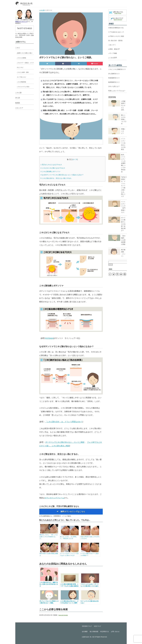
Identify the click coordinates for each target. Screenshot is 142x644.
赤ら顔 (18, 98)
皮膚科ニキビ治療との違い (25, 53)
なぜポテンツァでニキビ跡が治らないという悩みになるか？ (62, 175)
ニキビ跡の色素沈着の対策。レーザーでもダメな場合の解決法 (70, 584)
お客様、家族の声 (114, 49)
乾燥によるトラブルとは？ (117, 91)
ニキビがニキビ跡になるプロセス (53, 168)
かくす (75, 159)
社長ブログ (98, 626)
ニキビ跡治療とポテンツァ (50, 171)
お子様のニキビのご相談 (116, 36)
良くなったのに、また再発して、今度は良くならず (70, 537)
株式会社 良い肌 (89, 637)
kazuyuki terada (63, 615)
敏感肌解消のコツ (114, 82)
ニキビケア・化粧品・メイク (25, 63)
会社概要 (85, 632)
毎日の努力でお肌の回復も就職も (49, 553)
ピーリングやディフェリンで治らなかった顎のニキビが (70, 553)
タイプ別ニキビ (21, 77)
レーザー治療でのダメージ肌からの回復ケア (90, 553)
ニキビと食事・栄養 (23, 72)
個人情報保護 (94, 632)
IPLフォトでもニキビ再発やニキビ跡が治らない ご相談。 (49, 601)
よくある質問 (113, 58)
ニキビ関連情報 (21, 82)
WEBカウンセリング (21, 21)
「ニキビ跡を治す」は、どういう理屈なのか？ (64, 422)
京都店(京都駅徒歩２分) (116, 28)
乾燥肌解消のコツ (114, 78)
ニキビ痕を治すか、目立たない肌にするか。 (57, 178)
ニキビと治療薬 (21, 58)
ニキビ (18, 48)
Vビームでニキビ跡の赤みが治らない (90, 601)
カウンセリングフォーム (54, 498)
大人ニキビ (20, 67)
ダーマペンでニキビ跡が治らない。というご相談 (65, 442)
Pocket (95, 64)
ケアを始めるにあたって (116, 32)
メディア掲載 (113, 53)
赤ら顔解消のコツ (114, 74)
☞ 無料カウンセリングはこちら (71, 512)
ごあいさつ (112, 45)
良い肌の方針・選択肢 (115, 41)
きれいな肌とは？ (114, 86)
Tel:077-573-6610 (24, 28)
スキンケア (19, 108)
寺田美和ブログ (87, 626)
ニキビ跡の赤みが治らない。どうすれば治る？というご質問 (70, 601)
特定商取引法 (105, 632)
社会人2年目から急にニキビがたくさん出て (90, 537)
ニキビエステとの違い (23, 87)
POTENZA (49, 338)
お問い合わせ (115, 632)
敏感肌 (18, 103)
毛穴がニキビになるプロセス (51, 165)
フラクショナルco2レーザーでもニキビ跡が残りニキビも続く (90, 584)
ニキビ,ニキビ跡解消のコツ (117, 69)
